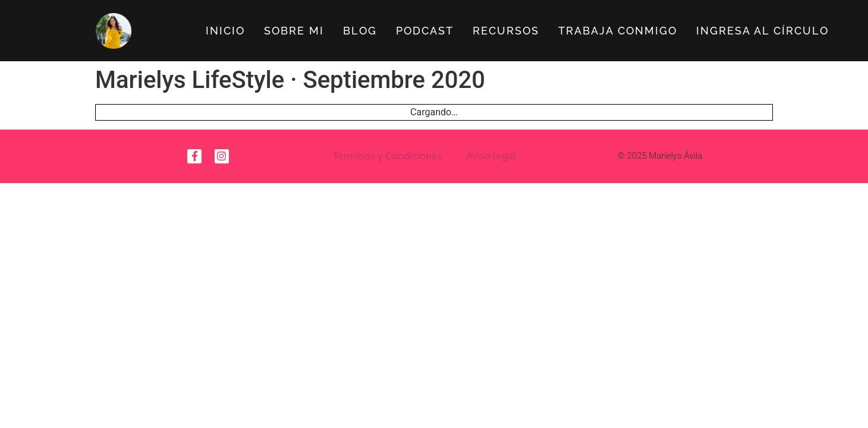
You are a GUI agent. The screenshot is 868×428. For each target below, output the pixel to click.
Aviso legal (491, 156)
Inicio (225, 31)
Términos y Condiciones (388, 156)
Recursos (506, 31)
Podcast (425, 31)
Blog (360, 31)
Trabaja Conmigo (618, 31)
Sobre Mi (294, 31)
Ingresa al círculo (762, 31)
